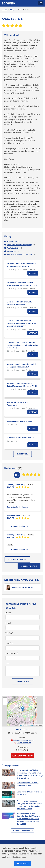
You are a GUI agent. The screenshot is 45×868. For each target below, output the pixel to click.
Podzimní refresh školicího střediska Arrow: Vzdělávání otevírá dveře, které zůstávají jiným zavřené (30, 774)
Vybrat (33, 273)
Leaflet (22, 725)
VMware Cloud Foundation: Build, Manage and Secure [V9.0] (21, 265)
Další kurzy (23, 454)
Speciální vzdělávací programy (21, 254)
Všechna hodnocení (17, 559)
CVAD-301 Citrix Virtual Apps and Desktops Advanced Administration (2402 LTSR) (22, 345)
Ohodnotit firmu (29, 566)
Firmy (12, 9)
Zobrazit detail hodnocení (18, 507)
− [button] (5, 703)
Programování (14, 241)
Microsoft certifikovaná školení (21, 438)
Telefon (9, 633)
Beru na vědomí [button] (23, 863)
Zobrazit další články (22, 830)
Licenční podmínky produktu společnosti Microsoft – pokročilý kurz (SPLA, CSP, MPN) (21, 323)
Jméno (9, 613)
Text (8, 663)
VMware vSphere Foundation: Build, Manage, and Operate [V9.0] (22, 284)
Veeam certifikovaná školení (19, 421)
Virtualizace (13, 251)
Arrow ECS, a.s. (23, 9)
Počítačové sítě (14, 248)
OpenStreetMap (31, 725)
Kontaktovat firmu (23, 756)
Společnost (10, 643)
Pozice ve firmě (12, 653)
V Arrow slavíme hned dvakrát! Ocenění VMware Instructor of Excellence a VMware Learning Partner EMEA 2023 (28, 819)
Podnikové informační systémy (21, 245)
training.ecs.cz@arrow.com (24, 740)
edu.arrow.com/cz (24, 743)
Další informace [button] (19, 857)
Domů (4, 9)
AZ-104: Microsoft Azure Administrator (17, 403)
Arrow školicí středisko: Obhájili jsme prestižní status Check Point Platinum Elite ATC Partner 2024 (30, 805)
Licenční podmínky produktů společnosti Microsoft (19, 303)
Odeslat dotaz (23, 681)
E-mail (9, 623)
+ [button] (5, 699)
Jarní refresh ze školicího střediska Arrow (28, 784)
